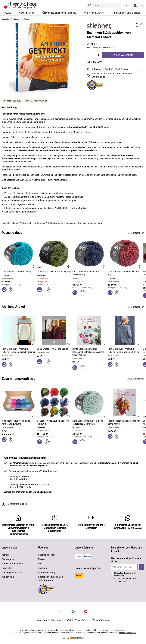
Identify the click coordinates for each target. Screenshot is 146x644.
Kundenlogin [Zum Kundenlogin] (8, 577)
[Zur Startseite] (22, 5)
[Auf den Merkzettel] (142, 25)
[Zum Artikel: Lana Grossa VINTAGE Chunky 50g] (54, 272)
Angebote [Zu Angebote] (43, 568)
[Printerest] (86, 611)
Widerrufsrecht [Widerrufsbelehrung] (82, 620)
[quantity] (94, 55)
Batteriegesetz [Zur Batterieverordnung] (8, 559)
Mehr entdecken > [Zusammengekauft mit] (136, 379)
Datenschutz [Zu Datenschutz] (57, 620)
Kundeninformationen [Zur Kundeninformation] (12, 564)
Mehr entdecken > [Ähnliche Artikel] (136, 307)
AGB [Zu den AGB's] (69, 620)
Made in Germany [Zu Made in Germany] (47, 573)
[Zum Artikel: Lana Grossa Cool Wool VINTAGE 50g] (125, 273)
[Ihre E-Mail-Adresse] (124, 567)
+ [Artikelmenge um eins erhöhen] (98, 55)
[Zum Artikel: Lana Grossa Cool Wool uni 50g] (17, 272)
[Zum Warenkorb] (143, 5)
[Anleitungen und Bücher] (126, 13)
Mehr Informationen (14, 504)
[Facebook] (73, 611)
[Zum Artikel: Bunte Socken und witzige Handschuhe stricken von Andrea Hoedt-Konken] (89, 331)
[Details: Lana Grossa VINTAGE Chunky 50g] (40, 267)
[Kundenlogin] (135, 5)
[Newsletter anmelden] (142, 567)
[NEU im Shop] (27, 13)
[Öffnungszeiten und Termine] (59, 13)
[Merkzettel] (127, 5)
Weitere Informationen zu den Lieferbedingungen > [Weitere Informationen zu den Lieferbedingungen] (28, 492)
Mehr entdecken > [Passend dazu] (136, 233)
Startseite (5, 19)
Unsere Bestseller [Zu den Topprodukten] (46, 555)
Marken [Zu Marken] (42, 559)
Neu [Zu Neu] (40, 564)
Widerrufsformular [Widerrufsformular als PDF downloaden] (101, 620)
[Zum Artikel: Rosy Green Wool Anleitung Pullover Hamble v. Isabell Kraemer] (19, 350)
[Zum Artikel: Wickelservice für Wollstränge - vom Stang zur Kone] (19, 403)
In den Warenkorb (123, 55)
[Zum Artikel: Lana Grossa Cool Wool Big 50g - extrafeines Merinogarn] (89, 422)
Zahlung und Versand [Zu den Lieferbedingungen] (12, 573)
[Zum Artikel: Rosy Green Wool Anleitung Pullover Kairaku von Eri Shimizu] (125, 350)
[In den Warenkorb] (4, 289)
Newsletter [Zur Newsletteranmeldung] (7, 568)
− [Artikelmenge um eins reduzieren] (89, 55)
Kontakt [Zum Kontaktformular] (5, 555)
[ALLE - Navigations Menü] (7, 13)
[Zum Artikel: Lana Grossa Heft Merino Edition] (53, 349)
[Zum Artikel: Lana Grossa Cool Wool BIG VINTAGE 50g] (89, 273)
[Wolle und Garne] (94, 13)
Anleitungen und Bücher (20, 19)
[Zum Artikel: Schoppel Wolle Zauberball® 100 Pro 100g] (54, 422)
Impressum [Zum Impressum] (41, 620)
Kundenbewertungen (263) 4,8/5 (51, 578)
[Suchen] (90, 5)
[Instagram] (61, 611)
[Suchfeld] (104, 5)
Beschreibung (9, 108)
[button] (137, 25)
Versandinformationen (127, 633)
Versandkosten (109, 48)
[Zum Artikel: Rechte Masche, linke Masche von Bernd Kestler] (125, 403)
